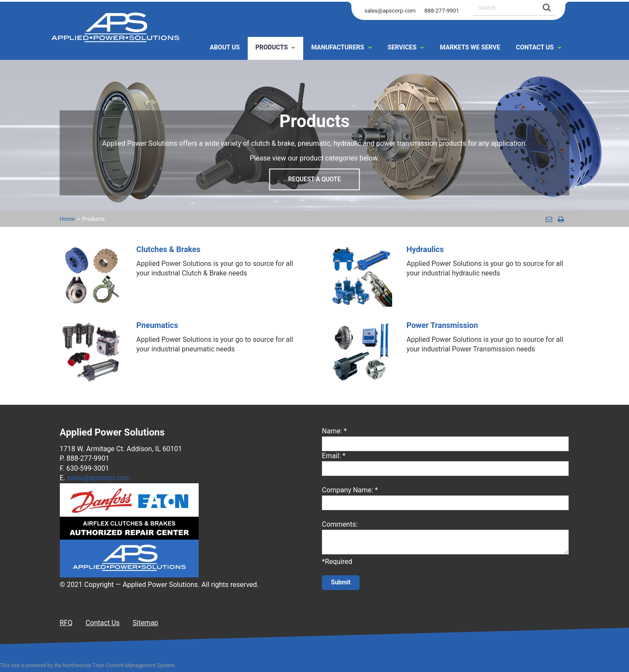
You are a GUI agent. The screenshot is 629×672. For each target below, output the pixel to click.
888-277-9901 (442, 11)
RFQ (66, 623)
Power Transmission (442, 325)
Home (67, 219)
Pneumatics (157, 325)
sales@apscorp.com (390, 11)
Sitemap (146, 623)
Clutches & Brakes (168, 249)
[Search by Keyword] (505, 8)
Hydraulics (425, 249)
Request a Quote (314, 180)
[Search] (546, 8)
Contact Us (103, 623)
